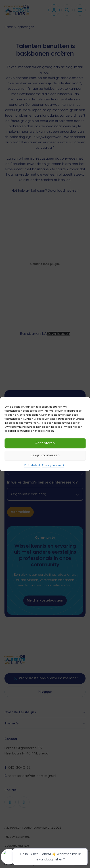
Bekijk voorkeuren (45, 455)
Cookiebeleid (32, 465)
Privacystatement (53, 465)
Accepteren (45, 443)
